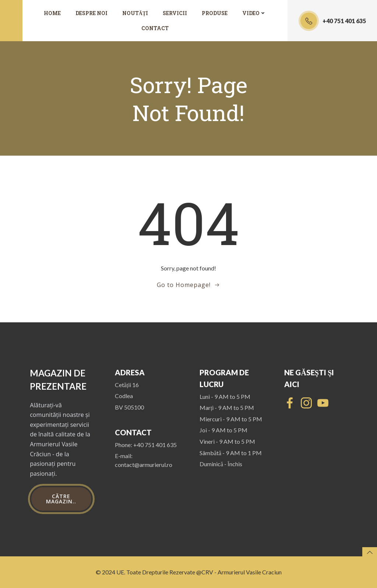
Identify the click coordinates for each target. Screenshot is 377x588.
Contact (155, 28)
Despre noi (91, 13)
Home (52, 13)
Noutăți (135, 13)
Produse (215, 13)
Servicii (175, 13)
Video (254, 13)
